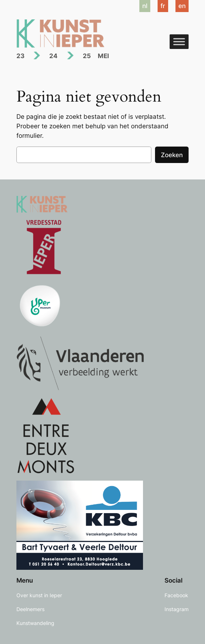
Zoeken (172, 155)
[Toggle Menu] (179, 41)
